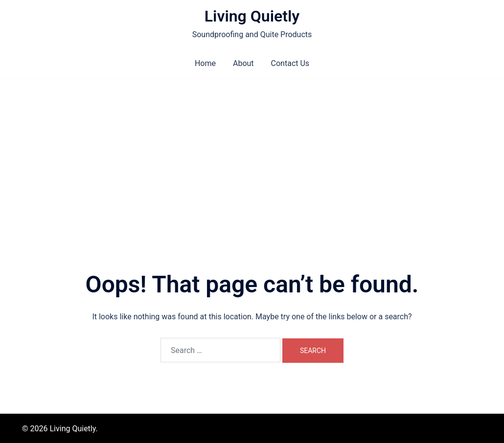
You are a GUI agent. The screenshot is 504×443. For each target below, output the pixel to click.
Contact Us (290, 63)
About (243, 63)
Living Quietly (252, 16)
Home (205, 63)
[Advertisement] (252, 152)
